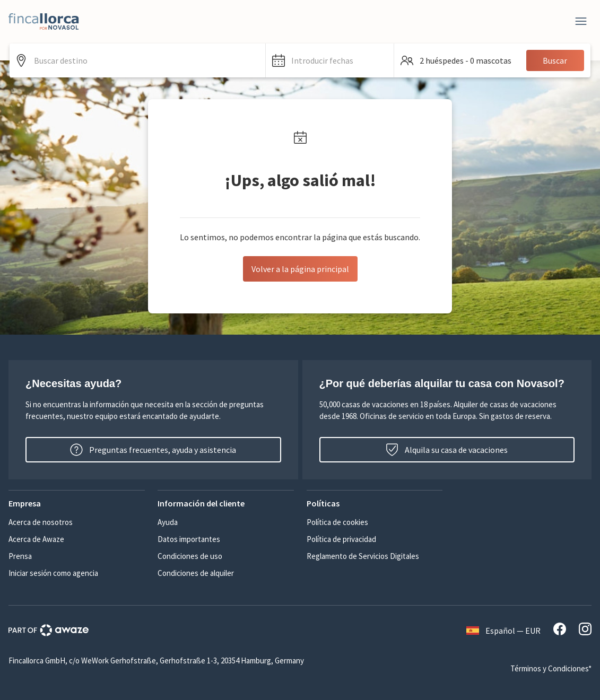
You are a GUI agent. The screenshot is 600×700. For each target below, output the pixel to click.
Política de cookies (337, 522)
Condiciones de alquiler (196, 573)
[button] (330, 60)
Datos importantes (189, 539)
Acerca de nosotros (41, 522)
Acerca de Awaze (36, 539)
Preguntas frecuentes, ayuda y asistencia (153, 450)
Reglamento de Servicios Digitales (363, 556)
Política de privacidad (341, 539)
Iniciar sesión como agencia (53, 573)
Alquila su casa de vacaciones (447, 450)
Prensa (20, 556)
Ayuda (168, 522)
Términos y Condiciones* (551, 668)
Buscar (555, 60)
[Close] (581, 21)
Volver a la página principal (300, 269)
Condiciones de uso (190, 556)
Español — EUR (503, 631)
